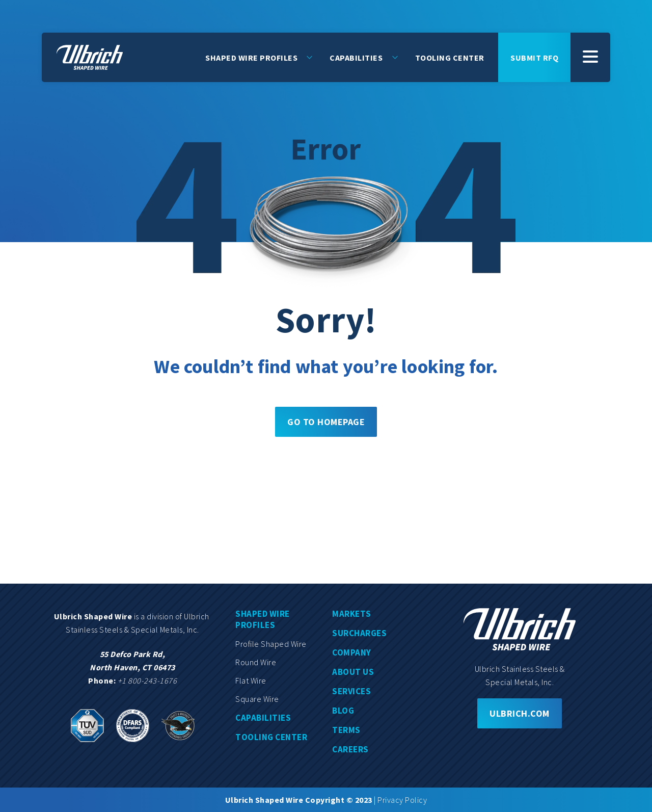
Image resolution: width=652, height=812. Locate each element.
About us (353, 672)
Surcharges (359, 633)
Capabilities (356, 57)
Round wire (256, 662)
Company (352, 652)
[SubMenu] (590, 57)
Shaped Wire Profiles (251, 57)
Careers (350, 749)
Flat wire (251, 680)
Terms (346, 730)
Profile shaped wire (271, 644)
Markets (352, 614)
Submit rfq (534, 57)
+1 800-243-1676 (147, 680)
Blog (343, 711)
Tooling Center (450, 57)
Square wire (257, 699)
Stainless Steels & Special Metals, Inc (131, 630)
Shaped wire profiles (263, 619)
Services (351, 691)
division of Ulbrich (179, 616)
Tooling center (271, 737)
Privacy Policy (402, 800)
